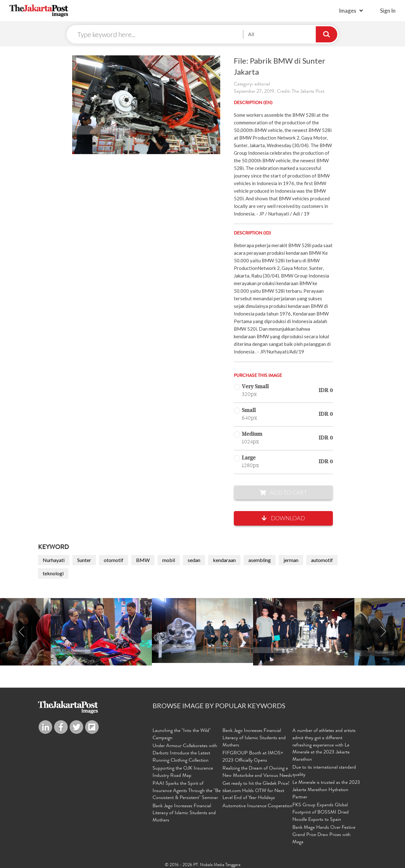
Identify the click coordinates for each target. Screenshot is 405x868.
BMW (143, 561)
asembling (260, 561)
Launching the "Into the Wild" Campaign (182, 735)
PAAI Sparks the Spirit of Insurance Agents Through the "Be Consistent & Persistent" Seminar (187, 790)
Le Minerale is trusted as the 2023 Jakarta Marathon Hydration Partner (326, 790)
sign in (388, 11)
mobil (169, 561)
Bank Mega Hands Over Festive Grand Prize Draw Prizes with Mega (324, 833)
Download (283, 519)
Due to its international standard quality (324, 772)
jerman (291, 561)
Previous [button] (22, 633)
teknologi (53, 575)
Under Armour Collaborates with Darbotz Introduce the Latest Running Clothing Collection (185, 753)
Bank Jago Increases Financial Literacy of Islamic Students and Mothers (184, 811)
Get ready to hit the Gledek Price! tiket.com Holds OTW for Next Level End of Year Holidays (256, 790)
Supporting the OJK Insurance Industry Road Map (183, 772)
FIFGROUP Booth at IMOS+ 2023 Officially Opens (253, 757)
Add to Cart (283, 493)
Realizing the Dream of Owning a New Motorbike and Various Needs (257, 772)
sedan (194, 561)
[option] (202, 632)
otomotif (114, 561)
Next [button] (383, 633)
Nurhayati (54, 561)
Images (348, 11)
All (251, 35)
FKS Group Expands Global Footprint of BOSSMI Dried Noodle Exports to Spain (321, 811)
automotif (322, 561)
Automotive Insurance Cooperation (257, 804)
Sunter (84, 561)
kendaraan (224, 561)
